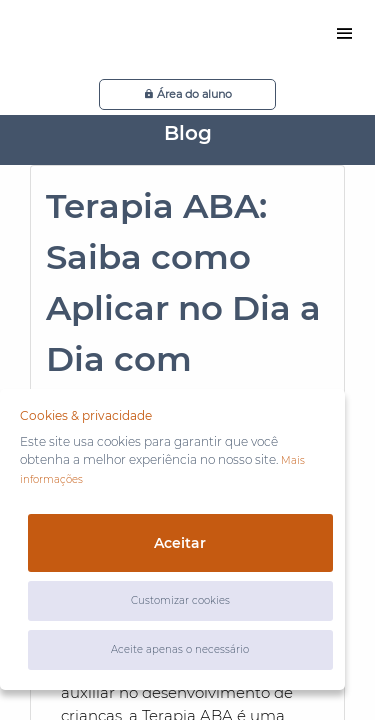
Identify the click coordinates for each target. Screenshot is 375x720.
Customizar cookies (180, 600)
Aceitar (180, 543)
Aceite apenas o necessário (180, 649)
